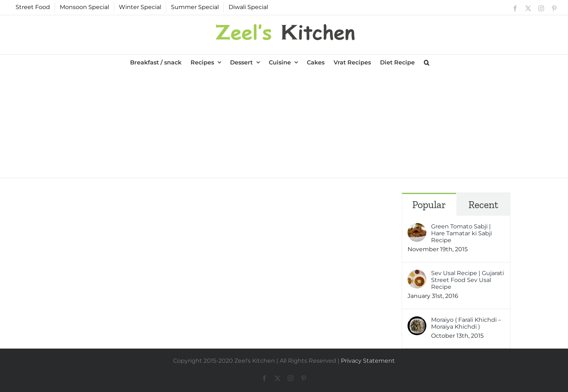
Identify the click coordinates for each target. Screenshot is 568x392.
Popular (429, 205)
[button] (427, 62)
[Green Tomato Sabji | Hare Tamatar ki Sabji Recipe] (417, 228)
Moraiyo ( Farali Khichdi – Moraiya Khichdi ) (466, 323)
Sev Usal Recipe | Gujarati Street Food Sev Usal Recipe (467, 280)
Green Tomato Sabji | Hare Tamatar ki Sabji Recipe (461, 233)
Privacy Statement (368, 361)
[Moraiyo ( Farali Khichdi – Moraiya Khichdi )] (417, 321)
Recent (483, 205)
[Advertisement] (284, 123)
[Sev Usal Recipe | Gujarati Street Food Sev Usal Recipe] (417, 275)
